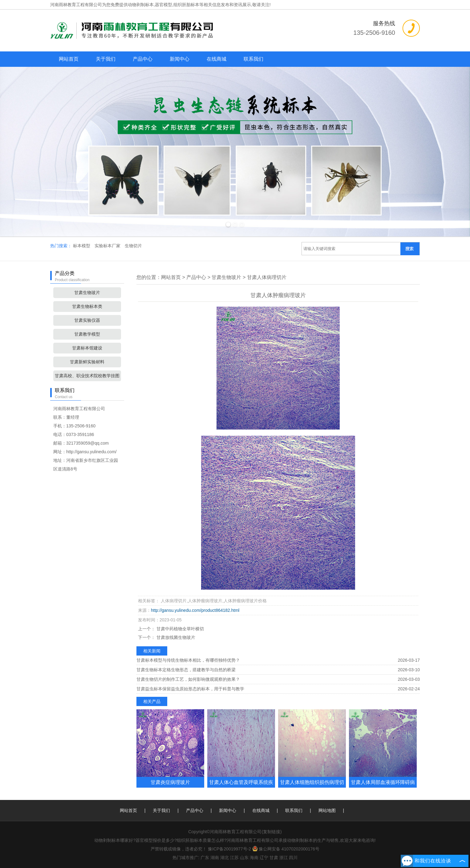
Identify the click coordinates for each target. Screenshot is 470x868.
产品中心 (143, 59)
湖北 (225, 858)
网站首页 (69, 59)
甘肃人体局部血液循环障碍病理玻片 (383, 787)
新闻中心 (180, 59)
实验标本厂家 (108, 246)
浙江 (284, 858)
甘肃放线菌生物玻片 (175, 637)
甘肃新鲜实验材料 (87, 362)
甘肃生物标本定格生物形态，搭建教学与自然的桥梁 (186, 670)
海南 (254, 858)
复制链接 (272, 832)
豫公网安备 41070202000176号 (286, 849)
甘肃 (274, 858)
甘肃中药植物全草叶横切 (180, 629)
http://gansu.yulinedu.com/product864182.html (195, 610)
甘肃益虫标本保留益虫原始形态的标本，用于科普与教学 (190, 689)
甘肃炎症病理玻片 (170, 782)
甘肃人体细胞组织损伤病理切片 (312, 787)
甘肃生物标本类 (87, 306)
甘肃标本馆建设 (87, 348)
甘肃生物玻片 (87, 293)
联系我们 (253, 59)
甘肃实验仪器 (87, 320)
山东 (244, 858)
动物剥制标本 (141, 5)
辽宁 (264, 858)
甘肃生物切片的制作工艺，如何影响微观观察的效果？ (188, 679)
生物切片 (133, 246)
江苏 (234, 858)
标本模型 (82, 246)
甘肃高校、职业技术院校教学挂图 (87, 376)
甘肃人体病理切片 (267, 277)
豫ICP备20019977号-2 (229, 849)
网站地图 (327, 810)
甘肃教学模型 (87, 334)
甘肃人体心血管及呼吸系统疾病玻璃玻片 (241, 787)
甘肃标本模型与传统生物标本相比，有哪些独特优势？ (188, 660)
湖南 (215, 858)
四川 (293, 858)
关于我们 (106, 59)
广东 (205, 858)
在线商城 (217, 59)
